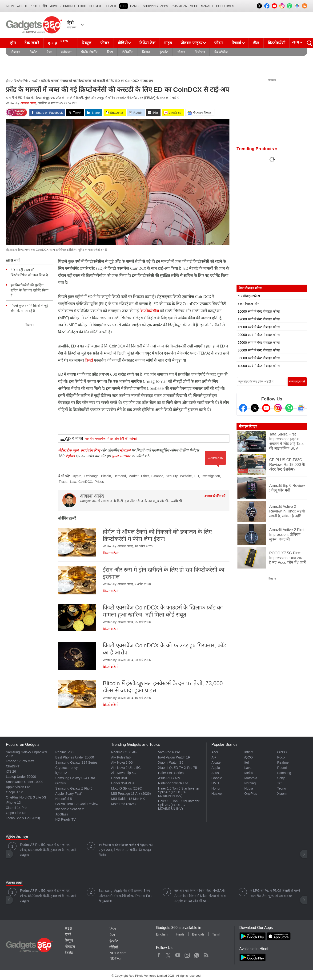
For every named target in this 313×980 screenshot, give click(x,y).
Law (73, 482)
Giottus (60, 783)
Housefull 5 (64, 799)
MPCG (194, 6)
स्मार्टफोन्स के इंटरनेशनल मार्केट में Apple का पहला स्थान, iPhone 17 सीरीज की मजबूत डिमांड (126, 850)
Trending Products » (257, 149)
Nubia (249, 788)
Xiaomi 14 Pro (16, 808)
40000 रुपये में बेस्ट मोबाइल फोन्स (259, 366)
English (162, 934)
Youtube (178, 954)
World (22, 6)
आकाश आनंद (28, 103)
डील (256, 43)
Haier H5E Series (171, 773)
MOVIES (55, 6)
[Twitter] (255, 408)
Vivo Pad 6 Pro (169, 752)
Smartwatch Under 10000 (25, 782)
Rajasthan (179, 6)
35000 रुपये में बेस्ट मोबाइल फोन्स (259, 358)
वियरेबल (200, 52)
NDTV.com (118, 953)
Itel (247, 762)
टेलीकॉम (127, 52)
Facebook (159, 954)
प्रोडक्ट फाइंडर (191, 43)
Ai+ (214, 757)
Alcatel (216, 762)
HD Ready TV (65, 819)
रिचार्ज (236, 43)
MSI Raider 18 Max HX (128, 799)
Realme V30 (64, 752)
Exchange (91, 476)
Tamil (216, 934)
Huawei (217, 794)
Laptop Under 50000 (21, 777)
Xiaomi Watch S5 (171, 762)
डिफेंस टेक (147, 43)
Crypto (76, 476)
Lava (248, 768)
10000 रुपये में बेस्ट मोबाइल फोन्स (259, 311)
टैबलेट (33, 52)
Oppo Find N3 (16, 813)
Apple (216, 768)
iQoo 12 (61, 773)
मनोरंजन (66, 52)
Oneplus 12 (14, 792)
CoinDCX (85, 482)
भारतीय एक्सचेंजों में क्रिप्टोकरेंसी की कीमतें (111, 439)
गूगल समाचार (121, 456)
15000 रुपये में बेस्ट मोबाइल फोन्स (259, 327)
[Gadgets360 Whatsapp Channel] (289, 408)
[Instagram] (278, 408)
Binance (157, 476)
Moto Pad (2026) (123, 804)
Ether (145, 476)
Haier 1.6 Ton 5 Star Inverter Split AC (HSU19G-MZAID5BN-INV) (179, 792)
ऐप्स (49, 52)
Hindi (180, 934)
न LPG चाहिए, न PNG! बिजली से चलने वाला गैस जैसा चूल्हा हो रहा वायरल (275, 893)
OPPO (282, 752)
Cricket (69, 6)
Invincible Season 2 (70, 809)
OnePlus (251, 794)
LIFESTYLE (96, 6)
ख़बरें (34, 81)
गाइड (168, 43)
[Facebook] (243, 408)
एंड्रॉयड (70, 456)
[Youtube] (266, 408)
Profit (35, 6)
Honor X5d (119, 778)
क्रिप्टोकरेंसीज (150, 311)
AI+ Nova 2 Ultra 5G (126, 768)
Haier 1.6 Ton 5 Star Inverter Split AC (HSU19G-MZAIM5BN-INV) (179, 805)
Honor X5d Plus (123, 783)
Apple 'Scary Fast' (68, 794)
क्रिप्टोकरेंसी (277, 43)
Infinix (249, 752)
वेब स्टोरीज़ (221, 52)
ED (197, 476)
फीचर (105, 43)
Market (134, 476)
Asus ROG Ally (169, 778)
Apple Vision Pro (18, 787)
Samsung (284, 773)
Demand (120, 476)
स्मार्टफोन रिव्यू (90, 450)
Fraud (63, 482)
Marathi (207, 6)
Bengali (198, 934)
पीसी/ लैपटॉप (89, 52)
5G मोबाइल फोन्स (249, 296)
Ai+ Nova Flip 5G (124, 773)
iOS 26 (11, 771)
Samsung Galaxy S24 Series (76, 762)
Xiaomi (282, 794)
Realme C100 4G (124, 752)
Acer (215, 752)
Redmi (282, 768)
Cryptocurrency (66, 768)
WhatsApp (197, 954)
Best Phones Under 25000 (75, 757)
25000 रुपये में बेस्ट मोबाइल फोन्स (259, 343)
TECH (124, 6)
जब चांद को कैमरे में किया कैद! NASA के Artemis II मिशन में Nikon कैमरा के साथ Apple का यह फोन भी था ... (200, 896)
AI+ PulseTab (121, 757)
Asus (215, 773)
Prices (99, 482)
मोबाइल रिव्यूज (248, 426)
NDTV (10, 6)
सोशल (181, 52)
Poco (281, 757)
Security (172, 476)
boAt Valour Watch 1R (174, 757)
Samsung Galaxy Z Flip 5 (74, 788)
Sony (281, 778)
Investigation (211, 476)
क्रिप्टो (89, 360)
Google (217, 778)
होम (13, 43)
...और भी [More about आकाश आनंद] (177, 501)
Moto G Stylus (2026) (127, 788)
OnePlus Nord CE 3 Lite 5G (26, 797)
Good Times (225, 6)
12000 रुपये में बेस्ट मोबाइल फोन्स (259, 319)
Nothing (250, 783)
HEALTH (112, 6)
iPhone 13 (13, 803)
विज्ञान (146, 52)
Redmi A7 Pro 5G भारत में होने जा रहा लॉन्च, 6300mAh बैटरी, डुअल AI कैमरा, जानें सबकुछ (48, 850)
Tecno (282, 788)
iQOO (249, 757)
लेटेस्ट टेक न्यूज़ (68, 450)
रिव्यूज (87, 43)
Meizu (249, 773)
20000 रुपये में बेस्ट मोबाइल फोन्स (259, 335)
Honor (216, 788)
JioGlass (62, 814)
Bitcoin (106, 476)
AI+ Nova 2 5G (122, 762)
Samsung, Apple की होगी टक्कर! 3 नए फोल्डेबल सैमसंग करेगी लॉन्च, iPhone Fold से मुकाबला (126, 896)
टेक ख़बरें (32, 43)
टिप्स (110, 52)
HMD (215, 783)
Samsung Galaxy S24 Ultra (75, 778)
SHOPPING (150, 6)
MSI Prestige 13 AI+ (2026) (131, 794)
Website (186, 476)
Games (135, 6)
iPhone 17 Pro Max (20, 761)
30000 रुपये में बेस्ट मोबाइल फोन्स (259, 350)
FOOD (82, 6)
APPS (164, 6)
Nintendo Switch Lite (173, 783)
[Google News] (301, 408)
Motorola (251, 778)
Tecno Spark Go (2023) (23, 818)
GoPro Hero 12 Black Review (77, 804)
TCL (280, 783)
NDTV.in (116, 958)
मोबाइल (15, 52)
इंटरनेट (164, 52)
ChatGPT (13, 766)
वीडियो (123, 43)
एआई (59, 42)
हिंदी (45, 6)
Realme (283, 762)
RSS (68, 928)
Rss (206, 954)
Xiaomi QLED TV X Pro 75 (178, 768)
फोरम (218, 43)
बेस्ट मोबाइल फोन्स (249, 304)
